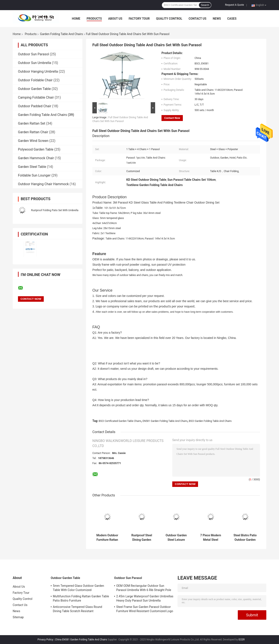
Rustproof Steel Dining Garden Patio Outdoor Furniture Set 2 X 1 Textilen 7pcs (142, 538)
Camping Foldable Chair (36, 97)
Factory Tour (139, 19)
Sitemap (18, 617)
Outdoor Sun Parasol (34, 54)
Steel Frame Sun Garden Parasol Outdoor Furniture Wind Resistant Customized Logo (145, 609)
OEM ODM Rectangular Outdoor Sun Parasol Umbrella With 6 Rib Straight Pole (144, 588)
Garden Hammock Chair (36, 158)
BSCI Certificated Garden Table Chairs (120, 421)
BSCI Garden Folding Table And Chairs (210, 421)
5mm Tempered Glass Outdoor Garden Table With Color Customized (78, 588)
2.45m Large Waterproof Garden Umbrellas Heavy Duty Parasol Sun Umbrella (145, 598)
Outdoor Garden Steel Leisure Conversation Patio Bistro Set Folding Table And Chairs (176, 538)
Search (205, 5)
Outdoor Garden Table (34, 89)
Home (76, 19)
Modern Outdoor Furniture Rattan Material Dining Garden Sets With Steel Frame (107, 538)
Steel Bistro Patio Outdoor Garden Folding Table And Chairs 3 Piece (245, 538)
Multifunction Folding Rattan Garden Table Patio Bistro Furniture (81, 598)
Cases (232, 19)
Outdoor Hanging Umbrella (38, 71)
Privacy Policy (45, 640)
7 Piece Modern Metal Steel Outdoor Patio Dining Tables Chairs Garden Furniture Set (211, 538)
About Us (115, 19)
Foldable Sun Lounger (34, 175)
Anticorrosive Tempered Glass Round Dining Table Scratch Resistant (77, 609)
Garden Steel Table (32, 167)
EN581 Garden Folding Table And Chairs (165, 421)
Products (94, 19)
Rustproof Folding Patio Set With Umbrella (55, 210)
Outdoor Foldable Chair (35, 80)
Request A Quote (235, 5)
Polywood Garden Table (36, 149)
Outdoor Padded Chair (35, 106)
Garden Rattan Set (32, 123)
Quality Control (169, 19)
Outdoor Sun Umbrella (34, 63)
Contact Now (172, 118)
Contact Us (197, 19)
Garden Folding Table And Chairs (61, 34)
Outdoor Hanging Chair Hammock (43, 184)
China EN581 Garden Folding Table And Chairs (81, 640)
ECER (242, 640)
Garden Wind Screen (33, 141)
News (217, 19)
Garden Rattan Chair (33, 132)
